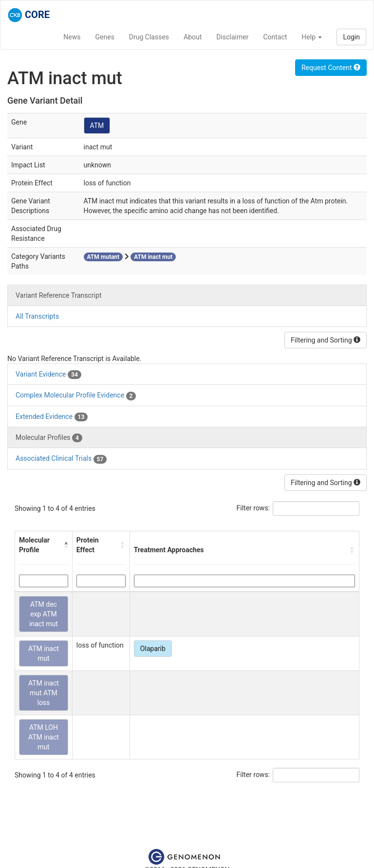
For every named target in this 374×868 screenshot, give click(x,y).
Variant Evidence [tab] (48, 375)
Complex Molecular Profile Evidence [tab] (76, 396)
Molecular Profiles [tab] (49, 438)
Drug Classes (149, 37)
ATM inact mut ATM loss (44, 693)
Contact (275, 37)
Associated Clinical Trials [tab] (61, 459)
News (72, 37)
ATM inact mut (44, 653)
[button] (66, 545)
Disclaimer (232, 37)
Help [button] (312, 37)
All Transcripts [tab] (37, 316)
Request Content (331, 68)
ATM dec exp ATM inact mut (44, 614)
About (193, 37)
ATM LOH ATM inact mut (44, 737)
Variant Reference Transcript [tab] (58, 295)
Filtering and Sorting (326, 340)
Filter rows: (253, 508)
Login (351, 37)
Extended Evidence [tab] (52, 417)
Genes (105, 37)
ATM (97, 126)
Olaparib (153, 649)
